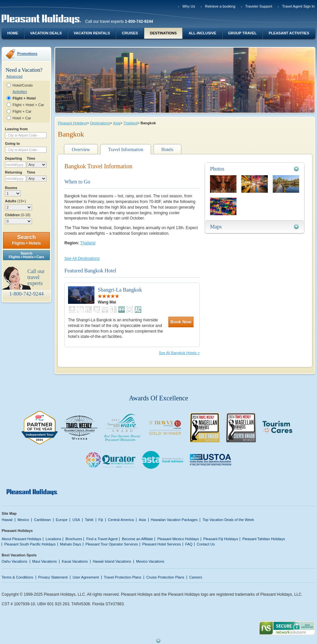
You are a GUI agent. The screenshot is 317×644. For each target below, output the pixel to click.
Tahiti (89, 520)
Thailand (130, 123)
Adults (15, 201)
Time (31, 158)
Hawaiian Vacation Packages (174, 520)
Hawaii (7, 520)
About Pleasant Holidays (21, 539)
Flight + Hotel (24, 98)
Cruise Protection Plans (165, 577)
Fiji (101, 520)
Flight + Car (22, 111)
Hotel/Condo (23, 85)
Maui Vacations (45, 561)
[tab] (255, 169)
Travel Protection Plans (123, 577)
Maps (216, 227)
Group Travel (242, 33)
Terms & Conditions (18, 577)
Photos (217, 169)
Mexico (23, 520)
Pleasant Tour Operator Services (112, 544)
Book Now (181, 322)
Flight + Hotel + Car (28, 105)
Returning (14, 172)
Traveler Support (259, 6)
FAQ (189, 544)
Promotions (27, 54)
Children (18, 215)
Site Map (9, 513)
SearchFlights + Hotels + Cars (26, 255)
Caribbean (42, 520)
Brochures (74, 539)
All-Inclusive (202, 33)
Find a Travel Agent (102, 539)
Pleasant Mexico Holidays (178, 539)
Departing (13, 158)
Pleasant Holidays (72, 123)
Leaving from (16, 129)
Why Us (189, 6)
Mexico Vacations (150, 561)
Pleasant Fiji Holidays (221, 539)
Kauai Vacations (75, 561)
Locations (53, 539)
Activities (20, 92)
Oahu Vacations (15, 561)
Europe (62, 520)
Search (26, 240)
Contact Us (206, 544)
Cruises (130, 33)
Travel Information (125, 150)
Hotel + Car (22, 118)
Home (13, 33)
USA (76, 520)
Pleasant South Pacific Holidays (30, 544)
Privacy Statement (53, 577)
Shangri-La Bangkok (120, 290)
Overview (81, 150)
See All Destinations (82, 259)
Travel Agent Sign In (298, 6)
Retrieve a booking (220, 6)
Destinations (163, 33)
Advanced (14, 76)
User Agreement (86, 577)
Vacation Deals (46, 33)
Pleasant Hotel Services (162, 544)
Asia (117, 123)
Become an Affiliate (137, 539)
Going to (12, 143)
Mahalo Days (71, 544)
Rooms (11, 188)
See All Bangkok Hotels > (179, 353)
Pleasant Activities (289, 33)
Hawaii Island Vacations (112, 561)
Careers (196, 577)
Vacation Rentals (92, 33)
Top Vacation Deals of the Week (228, 520)
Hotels (168, 150)
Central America (121, 520)
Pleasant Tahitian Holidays (264, 539)
